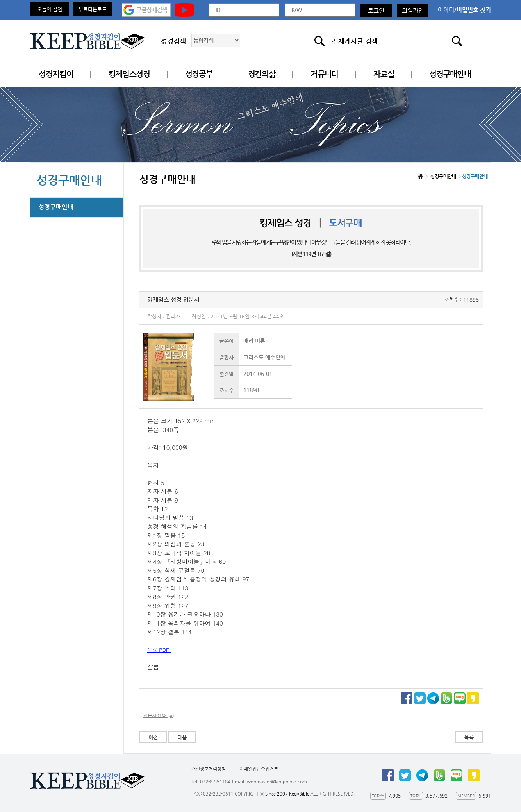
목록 (469, 737)
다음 (182, 737)
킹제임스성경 (129, 74)
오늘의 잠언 (50, 9)
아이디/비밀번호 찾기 (464, 10)
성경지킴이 (56, 74)
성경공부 (199, 74)
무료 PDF (159, 650)
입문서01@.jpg (159, 715)
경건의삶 (262, 74)
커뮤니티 (324, 74)
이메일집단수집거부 (259, 769)
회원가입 (413, 10)
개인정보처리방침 (209, 769)
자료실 (384, 74)
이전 (153, 737)
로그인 (376, 10)
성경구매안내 (450, 74)
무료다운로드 (93, 9)
